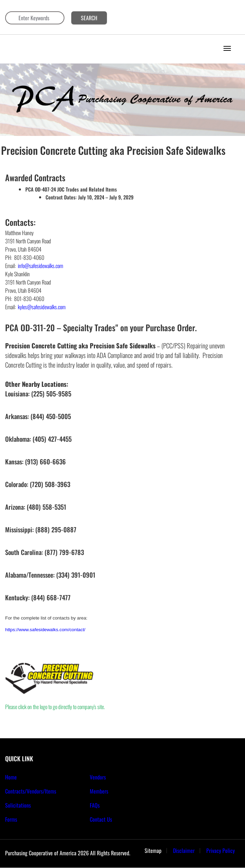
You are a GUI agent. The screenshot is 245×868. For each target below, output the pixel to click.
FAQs (95, 805)
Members (99, 791)
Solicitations (18, 805)
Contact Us (101, 819)
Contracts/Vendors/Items (31, 791)
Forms (11, 819)
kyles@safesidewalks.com (42, 307)
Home (11, 777)
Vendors (98, 777)
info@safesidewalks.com (40, 266)
